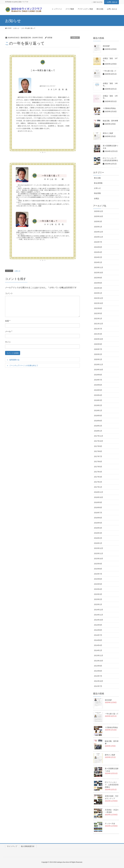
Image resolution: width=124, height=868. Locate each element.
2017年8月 (98, 451)
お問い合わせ (112, 2)
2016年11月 (99, 492)
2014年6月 (98, 640)
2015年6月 (98, 579)
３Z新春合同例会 (109, 108)
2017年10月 (99, 441)
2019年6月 (98, 385)
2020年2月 (98, 354)
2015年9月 (98, 564)
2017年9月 (98, 446)
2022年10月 (99, 303)
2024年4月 (98, 252)
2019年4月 (98, 395)
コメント (9, 293)
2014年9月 (98, 625)
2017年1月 (98, 487)
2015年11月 (99, 553)
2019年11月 (99, 364)
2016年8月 (98, 508)
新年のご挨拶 (108, 133)
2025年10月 (99, 216)
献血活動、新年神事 (110, 121)
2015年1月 (98, 604)
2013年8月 (98, 671)
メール (9, 331)
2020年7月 (98, 349)
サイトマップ (12, 846)
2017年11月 (99, 436)
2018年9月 (98, 416)
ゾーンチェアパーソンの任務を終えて (24, 365)
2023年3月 (98, 288)
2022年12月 (99, 298)
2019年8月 (98, 375)
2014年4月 (98, 645)
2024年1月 (98, 262)
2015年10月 (99, 559)
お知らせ (75, 38)
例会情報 (97, 193)
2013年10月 (99, 661)
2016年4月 (98, 528)
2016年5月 (98, 523)
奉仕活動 (97, 178)
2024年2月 (98, 257)
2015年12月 (99, 548)
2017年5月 (98, 467)
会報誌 (97, 198)
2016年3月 (98, 533)
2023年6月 (98, 283)
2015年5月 (98, 584)
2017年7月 (98, 456)
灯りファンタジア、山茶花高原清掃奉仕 (112, 785)
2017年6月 (98, 462)
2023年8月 (98, 278)
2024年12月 (99, 232)
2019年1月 (98, 410)
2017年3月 (98, 477)
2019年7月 (98, 380)
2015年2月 (98, 599)
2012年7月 (98, 686)
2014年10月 (99, 620)
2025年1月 (98, 227)
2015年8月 (98, 569)
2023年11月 (99, 267)
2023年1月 (98, 293)
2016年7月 (98, 513)
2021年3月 (98, 334)
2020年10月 (99, 339)
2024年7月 (98, 242)
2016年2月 (98, 538)
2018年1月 (98, 431)
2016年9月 (98, 502)
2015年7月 (98, 574)
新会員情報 (98, 183)
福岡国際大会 (14, 360)
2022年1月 (98, 319)
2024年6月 (98, 247)
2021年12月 (99, 324)
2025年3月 (98, 221)
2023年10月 (99, 273)
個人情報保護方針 (28, 846)
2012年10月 (99, 681)
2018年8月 (98, 421)
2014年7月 (98, 635)
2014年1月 (98, 650)
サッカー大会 (110, 823)
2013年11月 (99, 655)
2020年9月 (98, 344)
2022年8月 (98, 308)
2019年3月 (98, 400)
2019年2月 (98, 405)
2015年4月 (98, 589)
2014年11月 (99, 615)
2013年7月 (98, 676)
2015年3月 (98, 594)
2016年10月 (99, 497)
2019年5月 (98, 390)
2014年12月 (99, 610)
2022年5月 (98, 313)
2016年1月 (98, 543)
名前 (8, 321)
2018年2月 (98, 426)
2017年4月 (98, 472)
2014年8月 (98, 630)
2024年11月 (99, 237)
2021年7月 (98, 329)
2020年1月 (98, 359)
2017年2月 (98, 482)
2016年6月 (98, 518)
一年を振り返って (110, 71)
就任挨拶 (106, 46)
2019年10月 (99, 370)
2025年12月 (99, 211)
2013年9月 (98, 666)
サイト (8, 342)
